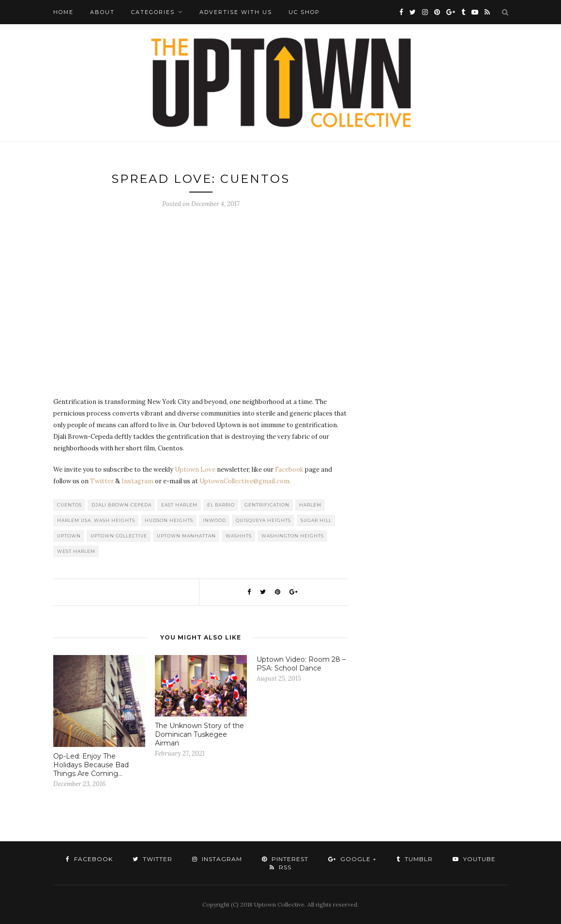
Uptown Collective (119, 536)
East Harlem (179, 505)
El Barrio (221, 505)
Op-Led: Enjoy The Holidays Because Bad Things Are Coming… (91, 765)
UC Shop (304, 12)
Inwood (214, 520)
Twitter (102, 481)
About (102, 12)
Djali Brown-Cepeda (121, 505)
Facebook (289, 469)
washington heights (293, 536)
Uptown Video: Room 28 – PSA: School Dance (301, 664)
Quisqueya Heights (263, 520)
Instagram (137, 481)
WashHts (239, 536)
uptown (69, 536)
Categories (153, 12)
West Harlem (76, 551)
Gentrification (267, 505)
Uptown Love (195, 469)
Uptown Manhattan (186, 536)
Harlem (310, 505)
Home (63, 12)
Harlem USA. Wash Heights (96, 520)
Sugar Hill (316, 520)
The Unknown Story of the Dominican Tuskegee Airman (199, 734)
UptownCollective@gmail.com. (245, 481)
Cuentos (69, 505)
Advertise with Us (236, 12)
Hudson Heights (169, 520)
